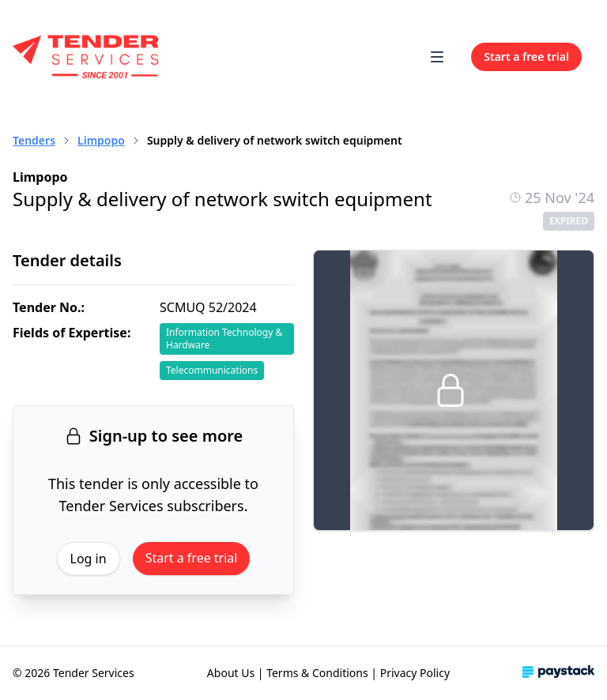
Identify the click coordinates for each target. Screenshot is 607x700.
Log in (89, 559)
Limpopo (101, 140)
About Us (231, 673)
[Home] (87, 57)
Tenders (34, 140)
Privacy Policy (415, 673)
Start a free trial (192, 558)
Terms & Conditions (317, 673)
